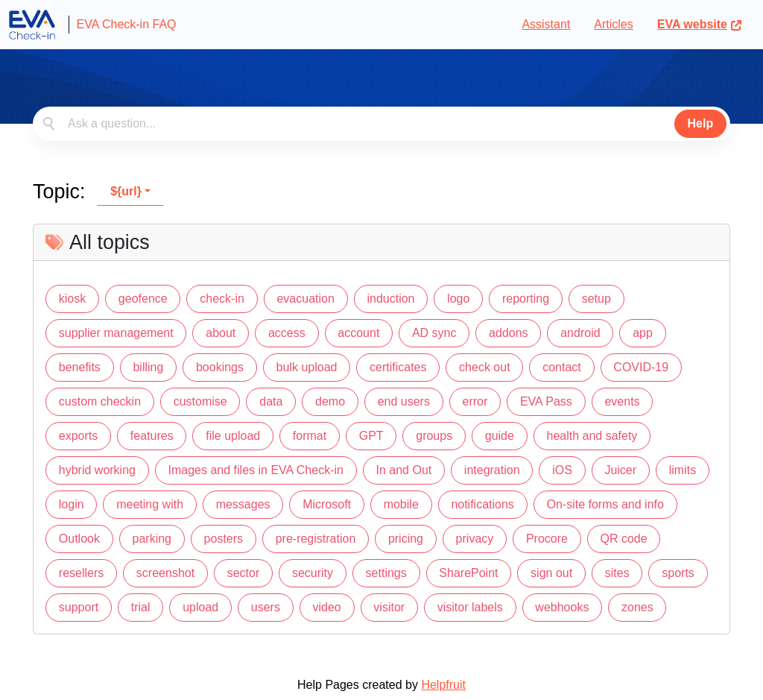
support (79, 607)
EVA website (700, 24)
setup (596, 299)
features (152, 436)
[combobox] (381, 124)
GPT (371, 436)
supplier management (116, 333)
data (271, 401)
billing (148, 367)
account (358, 333)
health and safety (592, 436)
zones (637, 607)
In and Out (404, 470)
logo (458, 299)
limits (683, 470)
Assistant (546, 24)
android (580, 333)
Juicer (620, 470)
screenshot (165, 573)
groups (434, 436)
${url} (126, 191)
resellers (81, 573)
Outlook (79, 539)
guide (500, 436)
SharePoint (468, 573)
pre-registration (316, 539)
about (221, 333)
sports (678, 573)
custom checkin (100, 401)
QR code (624, 539)
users (266, 607)
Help (701, 123)
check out (484, 367)
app (643, 333)
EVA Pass (546, 401)
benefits (80, 367)
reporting (526, 299)
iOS (562, 470)
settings (386, 573)
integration (492, 470)
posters (224, 539)
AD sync (434, 333)
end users (404, 401)
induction (390, 299)
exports (78, 436)
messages (243, 504)
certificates (398, 367)
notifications (482, 504)
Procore (547, 539)
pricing (406, 539)
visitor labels (470, 607)
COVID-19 (641, 367)
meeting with (150, 504)
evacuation (305, 299)
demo (330, 401)
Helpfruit (443, 685)
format (310, 436)
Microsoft (327, 504)
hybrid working (97, 470)
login (72, 504)
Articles (613, 24)
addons (509, 333)
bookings (220, 367)
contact (562, 367)
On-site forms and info (605, 504)
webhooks (562, 607)
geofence (143, 299)
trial (141, 607)
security (313, 573)
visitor (389, 607)
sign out (551, 573)
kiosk (72, 299)
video (327, 607)
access (287, 333)
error (475, 401)
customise (200, 401)
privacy (475, 539)
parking (152, 539)
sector (244, 573)
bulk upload (307, 367)
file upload (233, 436)
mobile (401, 504)
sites (617, 573)
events (622, 401)
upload (200, 607)
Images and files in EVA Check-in (256, 470)
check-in (222, 299)
